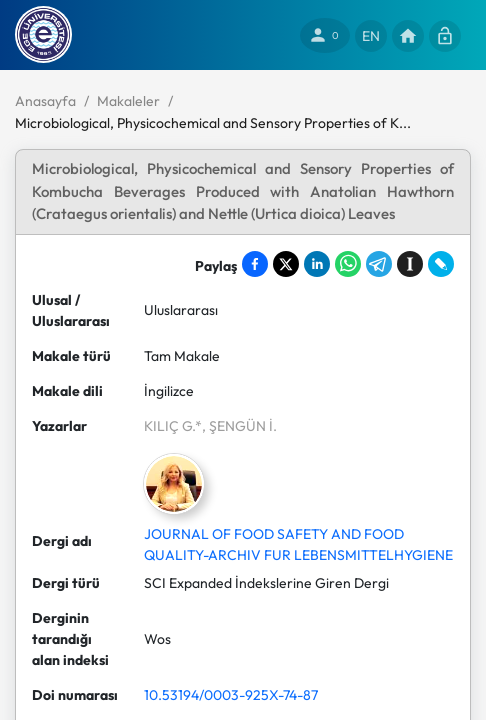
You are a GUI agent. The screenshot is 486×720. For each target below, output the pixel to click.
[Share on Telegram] (379, 264)
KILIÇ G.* (173, 426)
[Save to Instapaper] (410, 264)
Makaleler (128, 101)
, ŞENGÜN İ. (239, 426)
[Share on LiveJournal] (441, 264)
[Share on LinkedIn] (317, 264)
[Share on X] (286, 264)
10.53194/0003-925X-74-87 (231, 695)
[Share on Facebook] (255, 264)
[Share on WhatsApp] (348, 264)
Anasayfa (45, 101)
